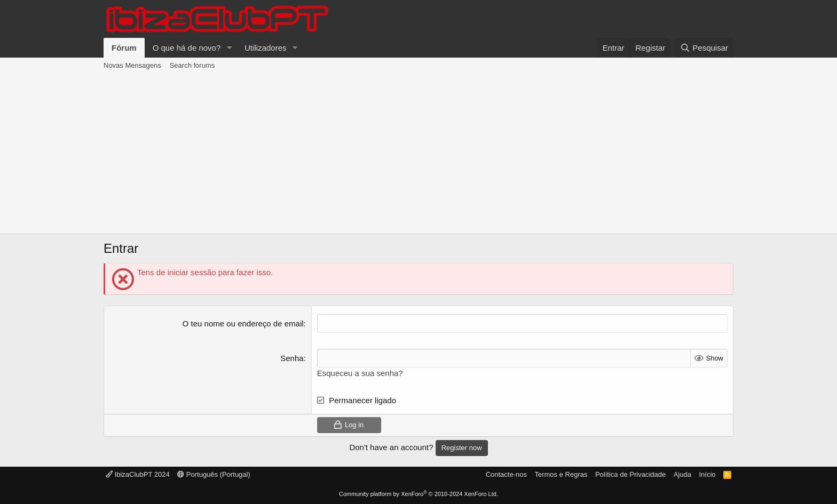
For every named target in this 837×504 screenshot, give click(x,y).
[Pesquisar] (704, 48)
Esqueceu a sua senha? (360, 373)
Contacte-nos (506, 474)
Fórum (124, 48)
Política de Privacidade (630, 474)
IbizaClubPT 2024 (138, 474)
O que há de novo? (187, 48)
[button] (229, 48)
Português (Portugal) (214, 474)
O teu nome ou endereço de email (243, 323)
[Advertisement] (418, 154)
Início (707, 474)
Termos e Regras (561, 474)
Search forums (192, 65)
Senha (292, 358)
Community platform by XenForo (418, 494)
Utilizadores (265, 48)
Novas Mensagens (132, 65)
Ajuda (682, 474)
